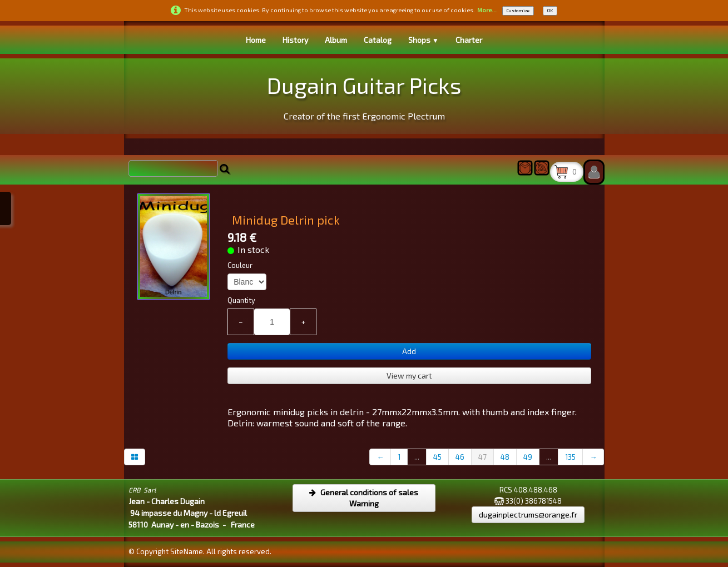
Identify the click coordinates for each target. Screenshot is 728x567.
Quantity (241, 300)
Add (409, 351)
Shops (424, 40)
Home (256, 40)
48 (505, 457)
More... (487, 10)
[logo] (364, 95)
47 (482, 457)
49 (528, 457)
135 (570, 457)
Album (336, 40)
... (417, 457)
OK (550, 11)
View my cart (409, 375)
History (295, 40)
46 (460, 457)
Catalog (378, 40)
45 (437, 457)
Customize (518, 11)
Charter (469, 40)
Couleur (240, 265)
